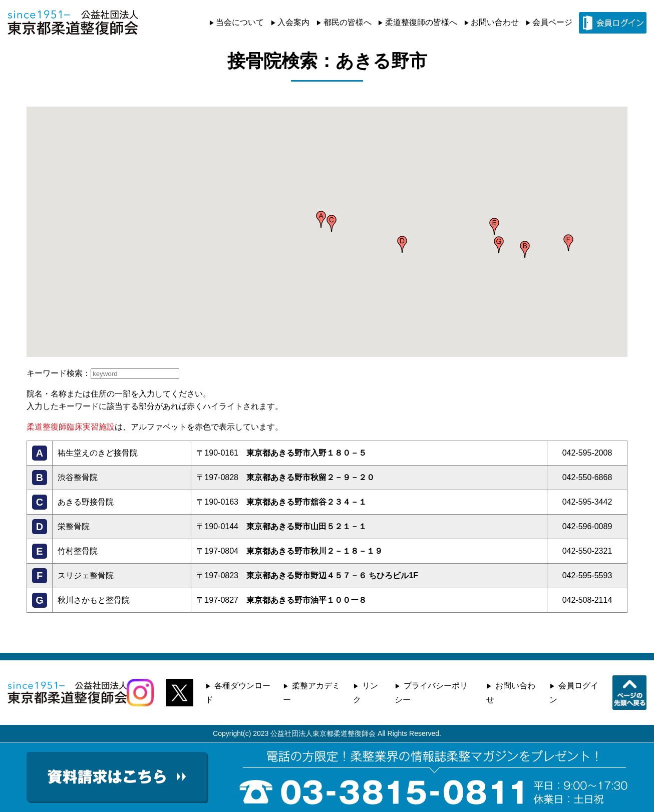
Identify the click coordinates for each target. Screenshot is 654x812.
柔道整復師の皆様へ (421, 22)
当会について (240, 22)
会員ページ (552, 22)
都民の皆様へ (348, 22)
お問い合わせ (495, 22)
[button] (321, 219)
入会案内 (293, 22)
